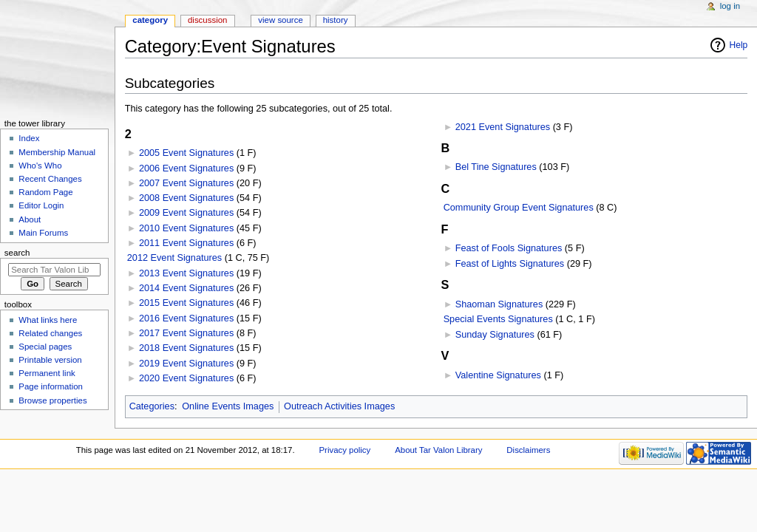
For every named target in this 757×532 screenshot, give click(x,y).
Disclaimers (528, 450)
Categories (152, 406)
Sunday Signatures (495, 335)
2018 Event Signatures (186, 348)
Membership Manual (57, 152)
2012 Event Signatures (174, 258)
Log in (730, 6)
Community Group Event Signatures (519, 208)
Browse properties (52, 400)
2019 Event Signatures (186, 364)
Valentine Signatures (498, 375)
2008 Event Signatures (186, 198)
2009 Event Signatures (186, 213)
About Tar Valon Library (438, 450)
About (30, 219)
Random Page (45, 192)
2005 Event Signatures (186, 153)
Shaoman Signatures (499, 304)
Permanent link (47, 373)
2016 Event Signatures (186, 318)
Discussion (207, 20)
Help (739, 45)
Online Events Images (228, 406)
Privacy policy (344, 450)
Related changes (50, 333)
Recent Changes (50, 179)
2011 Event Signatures (186, 243)
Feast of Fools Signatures (509, 248)
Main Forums (43, 233)
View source (280, 20)
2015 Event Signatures (186, 303)
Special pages (45, 347)
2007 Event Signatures (186, 183)
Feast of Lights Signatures (510, 264)
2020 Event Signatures (186, 378)
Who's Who (40, 166)
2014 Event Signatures (186, 288)
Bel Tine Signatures (496, 167)
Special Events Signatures (498, 319)
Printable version (50, 360)
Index (29, 138)
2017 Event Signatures (186, 333)
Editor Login (41, 205)
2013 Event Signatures (186, 273)
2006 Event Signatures (186, 168)
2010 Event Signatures (186, 228)
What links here (48, 320)
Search (17, 253)
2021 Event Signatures (503, 127)
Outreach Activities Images (339, 406)
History (336, 20)
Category (150, 20)
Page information (51, 386)
